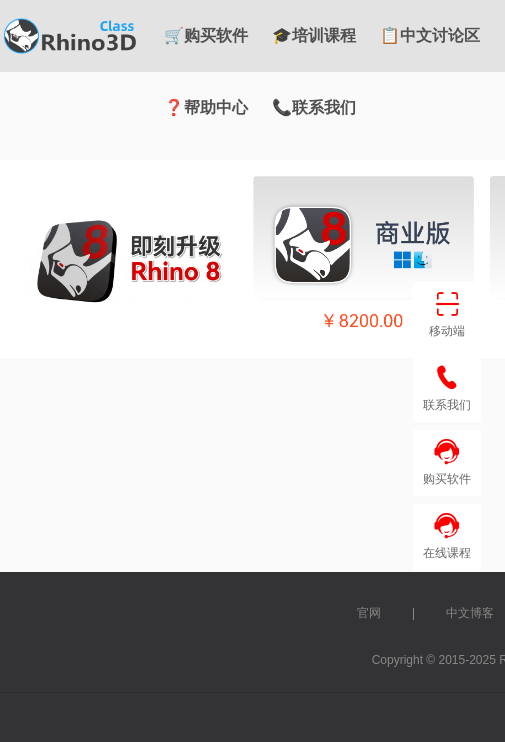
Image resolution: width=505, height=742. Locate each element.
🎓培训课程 (314, 35)
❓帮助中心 (206, 107)
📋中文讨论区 (430, 35)
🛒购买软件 (206, 35)
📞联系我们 (314, 107)
